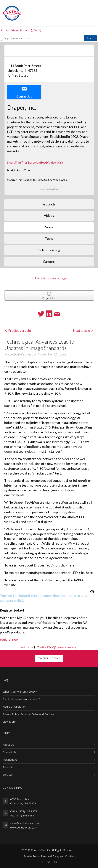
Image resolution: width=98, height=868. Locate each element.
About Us (8, 745)
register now (9, 639)
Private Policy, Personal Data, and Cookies (28, 714)
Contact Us (9, 752)
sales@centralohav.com (25, 823)
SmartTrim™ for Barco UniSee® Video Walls (35, 162)
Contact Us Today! (49, 658)
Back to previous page (49, 278)
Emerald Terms (25, 647)
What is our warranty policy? (20, 692)
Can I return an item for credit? (21, 699)
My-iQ (36, 30)
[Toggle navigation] (90, 7)
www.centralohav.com (24, 827)
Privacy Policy (46, 647)
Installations (10, 760)
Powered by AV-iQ (67, 647)
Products (8, 767)
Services (8, 775)
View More (9, 722)
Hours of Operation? (15, 707)
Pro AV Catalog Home (15, 30)
